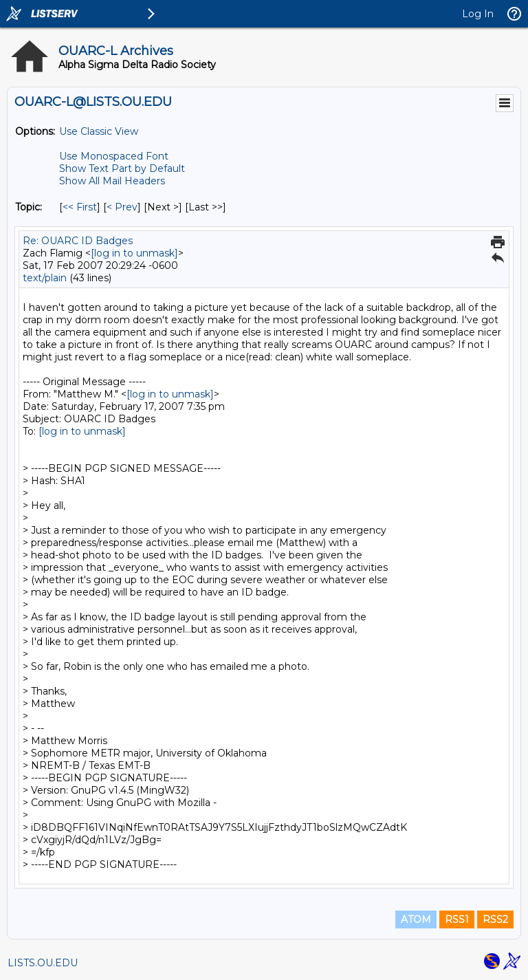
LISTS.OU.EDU (43, 963)
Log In (478, 14)
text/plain (45, 278)
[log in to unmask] (134, 253)
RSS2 (495, 919)
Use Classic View (99, 131)
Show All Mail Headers (112, 181)
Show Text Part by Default (122, 168)
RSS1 (457, 919)
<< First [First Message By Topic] (80, 207)
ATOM (416, 919)
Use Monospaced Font (114, 156)
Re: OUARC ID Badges (78, 241)
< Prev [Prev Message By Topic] (122, 207)
